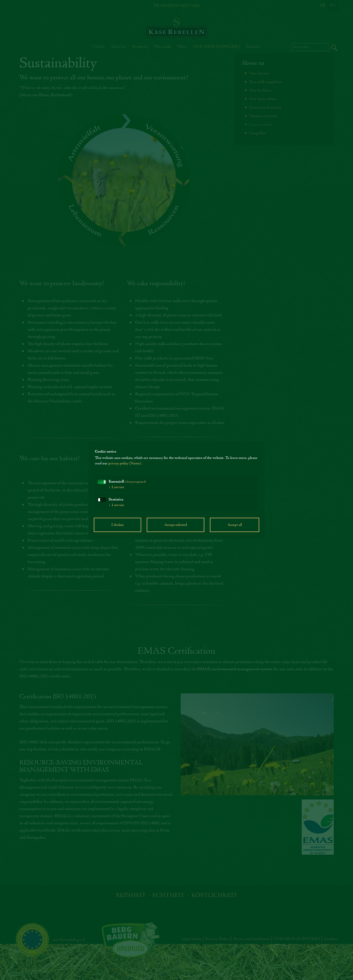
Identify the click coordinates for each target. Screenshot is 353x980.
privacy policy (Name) (125, 464)
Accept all (235, 525)
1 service (116, 487)
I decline (118, 525)
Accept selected (176, 525)
